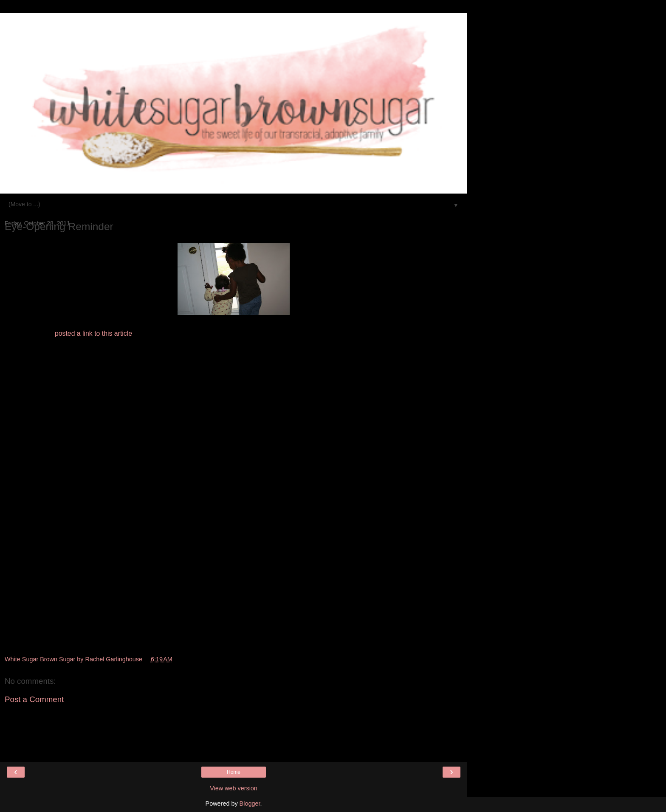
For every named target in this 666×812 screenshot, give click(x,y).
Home (234, 772)
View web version (234, 788)
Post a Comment (34, 699)
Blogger (250, 804)
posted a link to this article (93, 333)
